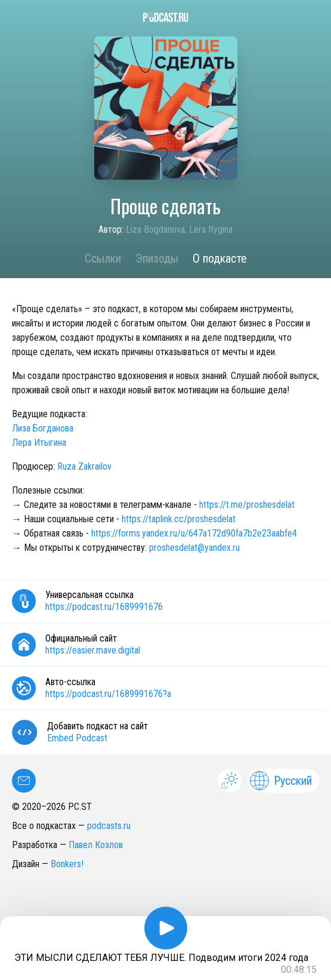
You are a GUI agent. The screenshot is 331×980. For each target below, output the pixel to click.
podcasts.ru (109, 826)
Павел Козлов (96, 845)
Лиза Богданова (43, 428)
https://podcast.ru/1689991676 (104, 607)
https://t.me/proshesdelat (247, 505)
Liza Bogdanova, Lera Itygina (179, 229)
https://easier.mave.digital (93, 650)
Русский (281, 781)
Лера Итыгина (39, 443)
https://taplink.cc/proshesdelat (179, 519)
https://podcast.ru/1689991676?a (108, 694)
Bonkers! (67, 864)
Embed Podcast (77, 738)
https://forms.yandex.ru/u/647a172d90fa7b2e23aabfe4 (194, 533)
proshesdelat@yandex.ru (194, 548)
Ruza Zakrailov (84, 466)
